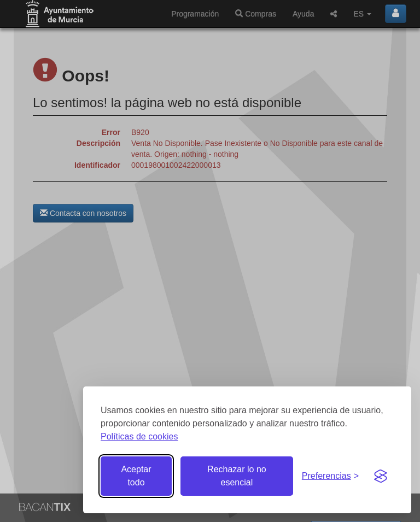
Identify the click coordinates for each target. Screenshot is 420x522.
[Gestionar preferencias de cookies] (330, 476)
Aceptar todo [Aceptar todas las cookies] (136, 476)
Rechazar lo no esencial (237, 476)
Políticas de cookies (139, 436)
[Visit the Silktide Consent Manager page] (381, 476)
